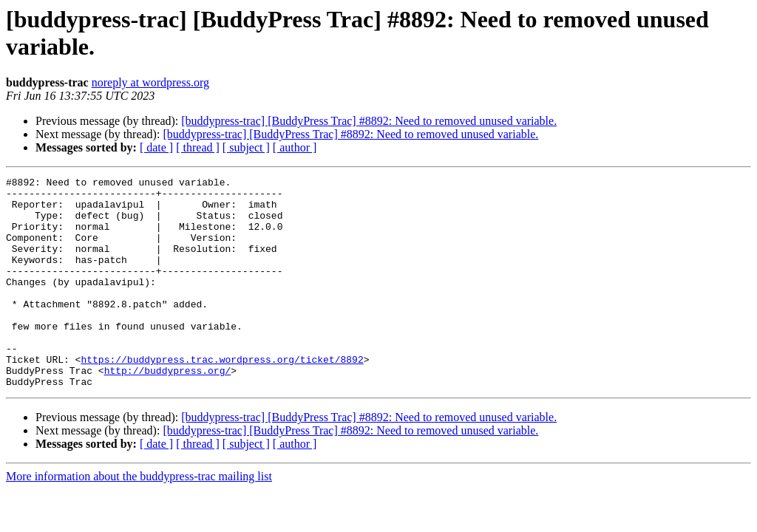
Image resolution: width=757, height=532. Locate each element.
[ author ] (295, 147)
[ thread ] (198, 147)
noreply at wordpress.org (150, 82)
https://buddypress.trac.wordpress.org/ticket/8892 (222, 397)
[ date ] (156, 147)
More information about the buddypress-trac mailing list (139, 518)
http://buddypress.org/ (168, 410)
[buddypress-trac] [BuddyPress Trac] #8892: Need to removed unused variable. (369, 121)
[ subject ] (246, 147)
